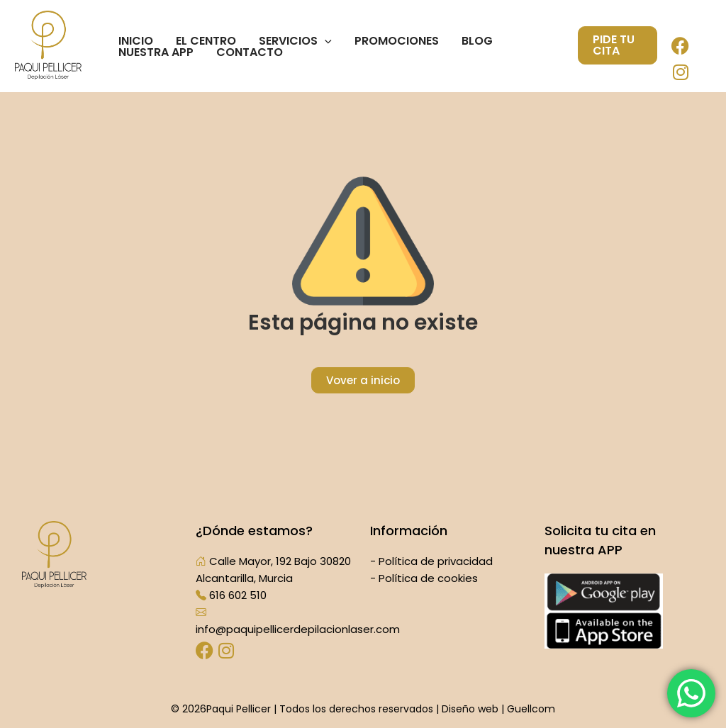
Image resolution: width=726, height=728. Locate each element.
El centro (206, 41)
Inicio (136, 41)
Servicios (295, 41)
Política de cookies (428, 578)
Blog (477, 41)
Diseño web (470, 709)
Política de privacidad (436, 561)
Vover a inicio (363, 380)
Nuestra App (156, 52)
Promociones (397, 41)
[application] (325, 41)
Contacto (250, 52)
